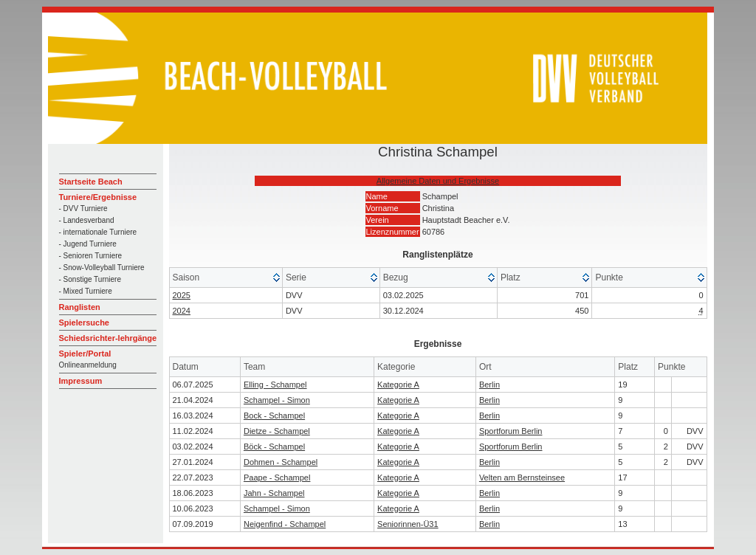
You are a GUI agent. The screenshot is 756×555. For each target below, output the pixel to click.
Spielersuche (84, 323)
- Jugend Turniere (88, 244)
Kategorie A (398, 385)
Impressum (81, 381)
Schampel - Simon (277, 400)
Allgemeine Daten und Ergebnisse (438, 181)
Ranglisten (80, 307)
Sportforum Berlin (511, 431)
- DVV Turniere (83, 208)
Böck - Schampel (274, 447)
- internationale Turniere (98, 232)
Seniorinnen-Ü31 (408, 524)
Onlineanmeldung (88, 365)
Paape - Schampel (277, 478)
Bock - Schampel (274, 416)
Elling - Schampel (275, 385)
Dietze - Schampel (277, 431)
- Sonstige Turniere (90, 279)
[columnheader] (226, 278)
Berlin (489, 385)
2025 (182, 295)
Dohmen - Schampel (281, 462)
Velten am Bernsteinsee (522, 478)
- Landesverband (87, 220)
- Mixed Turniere (86, 291)
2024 (182, 311)
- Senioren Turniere (91, 256)
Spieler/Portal (85, 354)
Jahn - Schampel (274, 493)
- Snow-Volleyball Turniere (102, 268)
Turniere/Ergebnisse (98, 197)
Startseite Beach (91, 182)
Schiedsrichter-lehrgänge (108, 338)
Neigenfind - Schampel (285, 524)
